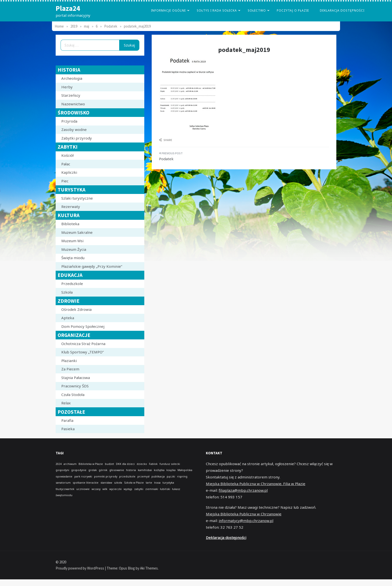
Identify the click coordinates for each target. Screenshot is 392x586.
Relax (66, 403)
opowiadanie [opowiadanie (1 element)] (64, 476)
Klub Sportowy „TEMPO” (82, 352)
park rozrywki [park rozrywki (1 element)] (83, 476)
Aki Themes (149, 568)
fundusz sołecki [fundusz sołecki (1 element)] (170, 464)
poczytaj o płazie (293, 10)
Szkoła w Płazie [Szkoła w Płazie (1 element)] (134, 483)
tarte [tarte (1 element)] (149, 483)
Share (166, 140)
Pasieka (68, 429)
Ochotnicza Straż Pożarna (83, 344)
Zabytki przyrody (77, 138)
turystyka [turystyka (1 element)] (168, 483)
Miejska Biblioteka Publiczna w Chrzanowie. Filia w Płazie (256, 484)
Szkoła (67, 292)
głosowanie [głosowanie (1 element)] (117, 470)
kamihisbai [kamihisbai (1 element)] (145, 470)
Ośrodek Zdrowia (76, 309)
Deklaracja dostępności (342, 10)
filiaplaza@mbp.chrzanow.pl (243, 490)
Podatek (166, 159)
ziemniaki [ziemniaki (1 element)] (152, 489)
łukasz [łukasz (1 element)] (176, 489)
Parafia (67, 420)
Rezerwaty (71, 206)
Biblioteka (70, 224)
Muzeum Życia (74, 249)
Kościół (67, 155)
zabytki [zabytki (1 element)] (139, 489)
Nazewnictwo (73, 104)
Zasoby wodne (74, 129)
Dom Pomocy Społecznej (83, 326)
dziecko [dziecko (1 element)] (142, 464)
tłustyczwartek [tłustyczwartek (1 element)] (65, 489)
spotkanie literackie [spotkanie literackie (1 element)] (86, 483)
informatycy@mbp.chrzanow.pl (246, 521)
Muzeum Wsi (72, 241)
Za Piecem (70, 369)
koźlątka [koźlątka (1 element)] (159, 470)
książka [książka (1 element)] (171, 470)
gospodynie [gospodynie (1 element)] (79, 470)
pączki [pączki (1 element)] (171, 476)
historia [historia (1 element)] (131, 470)
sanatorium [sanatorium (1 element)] (63, 483)
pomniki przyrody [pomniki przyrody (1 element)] (106, 476)
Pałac (66, 164)
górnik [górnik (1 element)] (103, 470)
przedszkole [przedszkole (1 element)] (127, 476)
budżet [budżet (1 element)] (109, 464)
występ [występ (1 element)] (128, 489)
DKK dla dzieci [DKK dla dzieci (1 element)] (125, 464)
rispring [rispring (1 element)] (182, 476)
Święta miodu (73, 258)
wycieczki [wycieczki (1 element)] (115, 489)
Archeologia (72, 78)
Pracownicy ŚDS (75, 386)
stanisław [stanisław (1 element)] (106, 483)
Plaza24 (68, 8)
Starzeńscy (71, 95)
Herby (67, 87)
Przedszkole (72, 284)
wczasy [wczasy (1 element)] (96, 489)
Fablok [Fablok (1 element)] (153, 464)
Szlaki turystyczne (77, 198)
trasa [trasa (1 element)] (157, 483)
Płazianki (69, 361)
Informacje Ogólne (168, 10)
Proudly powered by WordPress (80, 568)
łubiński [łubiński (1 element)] (165, 489)
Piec (65, 181)
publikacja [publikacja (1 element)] (158, 476)
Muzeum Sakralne (77, 232)
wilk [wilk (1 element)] (105, 489)
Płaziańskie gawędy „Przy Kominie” (92, 266)
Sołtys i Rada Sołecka (217, 10)
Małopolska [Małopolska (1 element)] (185, 470)
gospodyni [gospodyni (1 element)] (62, 470)
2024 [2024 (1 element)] (59, 464)
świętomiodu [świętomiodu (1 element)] (64, 495)
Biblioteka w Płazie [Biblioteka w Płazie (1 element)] (91, 464)
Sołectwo (257, 10)
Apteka (68, 318)
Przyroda (69, 121)
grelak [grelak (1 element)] (93, 470)
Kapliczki (69, 172)
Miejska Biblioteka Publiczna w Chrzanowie (244, 514)
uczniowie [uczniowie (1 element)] (83, 489)
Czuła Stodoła (73, 395)
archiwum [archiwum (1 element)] (70, 464)
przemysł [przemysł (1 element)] (143, 476)
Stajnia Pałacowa (76, 378)
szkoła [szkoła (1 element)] (118, 483)
